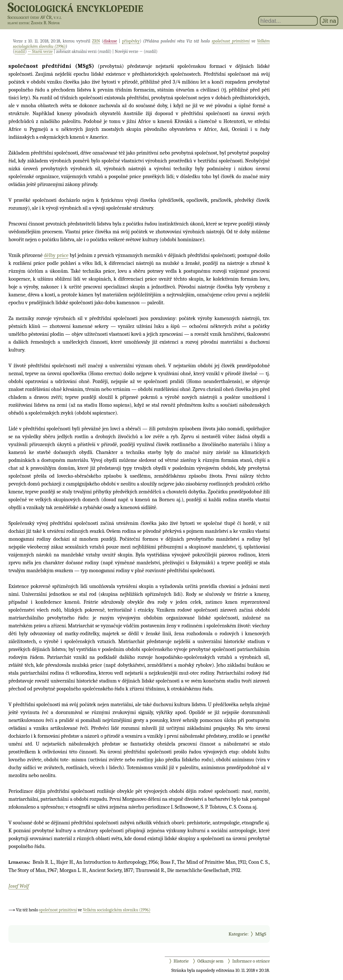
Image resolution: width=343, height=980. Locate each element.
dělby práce (56, 255)
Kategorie (238, 934)
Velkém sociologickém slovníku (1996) (117, 910)
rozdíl (20, 52)
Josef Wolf (19, 886)
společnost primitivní (231, 41)
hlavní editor (18, 23)
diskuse (110, 41)
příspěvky (131, 41)
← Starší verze (40, 52)
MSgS (261, 934)
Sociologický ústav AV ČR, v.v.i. (35, 17)
